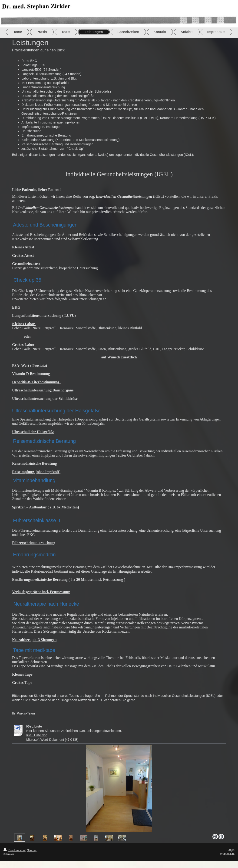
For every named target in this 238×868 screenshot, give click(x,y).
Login (231, 850)
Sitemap (32, 850)
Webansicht (227, 854)
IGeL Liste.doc (37, 735)
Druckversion (15, 850)
